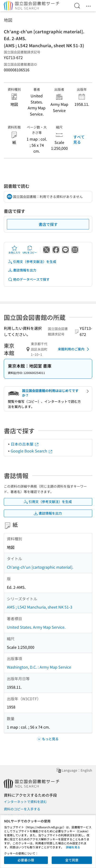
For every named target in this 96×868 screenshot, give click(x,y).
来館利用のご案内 (74, 349)
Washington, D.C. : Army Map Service (39, 667)
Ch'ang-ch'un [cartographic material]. (40, 567)
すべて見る (79, 139)
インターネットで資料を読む (25, 802)
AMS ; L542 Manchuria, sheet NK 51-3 (40, 607)
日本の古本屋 (25, 444)
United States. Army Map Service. (36, 627)
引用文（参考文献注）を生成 (32, 262)
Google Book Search (32, 451)
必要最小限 (26, 860)
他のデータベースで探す (29, 279)
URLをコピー (30, 250)
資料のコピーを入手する (22, 809)
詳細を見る (73, 847)
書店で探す (48, 224)
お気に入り (14, 250)
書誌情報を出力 (22, 270)
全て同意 (72, 860)
